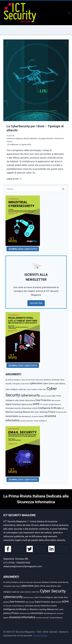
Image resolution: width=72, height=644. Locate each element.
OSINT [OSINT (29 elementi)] (37, 412)
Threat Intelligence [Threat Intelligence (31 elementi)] (40, 421)
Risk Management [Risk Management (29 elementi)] (25, 416)
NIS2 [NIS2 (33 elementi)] (32, 412)
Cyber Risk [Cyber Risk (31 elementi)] (42, 389)
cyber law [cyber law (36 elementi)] (22, 389)
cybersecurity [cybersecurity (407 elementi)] (30, 395)
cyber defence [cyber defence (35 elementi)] (60, 384)
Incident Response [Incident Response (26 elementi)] (55, 404)
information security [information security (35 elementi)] (13, 408)
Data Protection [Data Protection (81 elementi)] (43, 400)
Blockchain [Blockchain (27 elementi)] (40, 380)
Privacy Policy (40, 635)
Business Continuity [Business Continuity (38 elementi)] (52, 380)
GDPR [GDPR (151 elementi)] (36, 404)
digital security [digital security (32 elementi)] (27, 404)
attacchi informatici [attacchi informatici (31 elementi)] (29, 380)
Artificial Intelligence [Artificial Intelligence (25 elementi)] (14, 380)
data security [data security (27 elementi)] (56, 400)
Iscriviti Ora (36, 303)
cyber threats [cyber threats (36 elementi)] (20, 400)
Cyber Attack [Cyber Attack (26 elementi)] (25, 384)
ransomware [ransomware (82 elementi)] (12, 416)
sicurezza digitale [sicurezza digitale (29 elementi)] (38, 416)
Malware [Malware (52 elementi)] (26, 412)
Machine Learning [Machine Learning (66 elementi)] (14, 412)
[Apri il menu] (69, 13)
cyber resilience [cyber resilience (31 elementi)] (32, 389)
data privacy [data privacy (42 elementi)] (30, 400)
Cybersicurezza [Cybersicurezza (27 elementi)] (46, 396)
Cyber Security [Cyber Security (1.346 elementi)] (53, 591)
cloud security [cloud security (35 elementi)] (63, 582)
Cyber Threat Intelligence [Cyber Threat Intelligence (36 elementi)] (44, 597)
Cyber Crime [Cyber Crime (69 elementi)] (48, 384)
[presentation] (36, 80)
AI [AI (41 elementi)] (6, 380)
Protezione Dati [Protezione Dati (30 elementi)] (61, 412)
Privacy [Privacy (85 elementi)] (52, 412)
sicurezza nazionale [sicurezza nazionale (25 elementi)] (27, 421)
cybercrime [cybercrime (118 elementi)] (36, 383)
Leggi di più (14, 179)
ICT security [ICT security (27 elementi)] (44, 404)
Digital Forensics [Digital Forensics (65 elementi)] (13, 404)
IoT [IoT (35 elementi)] (63, 408)
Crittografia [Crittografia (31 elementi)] (16, 384)
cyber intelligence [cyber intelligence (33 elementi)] (12, 389)
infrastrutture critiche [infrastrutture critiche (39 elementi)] (29, 408)
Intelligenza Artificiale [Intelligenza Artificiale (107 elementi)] (50, 408)
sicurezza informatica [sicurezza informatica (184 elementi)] (22, 617)
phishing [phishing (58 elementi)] (44, 412)
